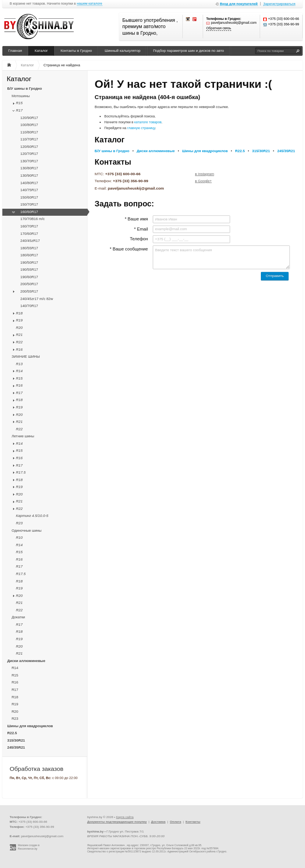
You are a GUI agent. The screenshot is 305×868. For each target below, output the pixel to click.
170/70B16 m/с (33, 219)
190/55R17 (29, 270)
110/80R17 (29, 132)
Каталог (41, 51)
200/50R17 (29, 284)
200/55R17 (29, 291)
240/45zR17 (30, 241)
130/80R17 (29, 168)
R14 (19, 371)
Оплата (176, 822)
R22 (19, 342)
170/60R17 (29, 234)
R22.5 (12, 733)
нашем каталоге (90, 4)
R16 (19, 350)
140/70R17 (29, 306)
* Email (141, 229)
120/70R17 (29, 154)
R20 (19, 328)
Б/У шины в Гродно (25, 89)
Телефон (139, 239)
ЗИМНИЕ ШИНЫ (26, 357)
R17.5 (21, 472)
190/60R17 (29, 277)
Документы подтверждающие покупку (117, 822)
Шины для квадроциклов (30, 726)
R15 (19, 103)
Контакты (193, 822)
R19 (19, 320)
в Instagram (204, 174)
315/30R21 (16, 740)
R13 (19, 364)
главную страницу (141, 128)
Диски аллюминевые (26, 661)
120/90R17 (29, 118)
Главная (15, 51)
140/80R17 (29, 183)
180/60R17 (29, 255)
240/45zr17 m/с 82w (37, 299)
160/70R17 (29, 226)
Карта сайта (125, 817)
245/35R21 (16, 747)
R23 (19, 523)
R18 (19, 313)
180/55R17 (29, 248)
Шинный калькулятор (123, 51)
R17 (19, 110)
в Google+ (203, 181)
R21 (19, 335)
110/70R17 (29, 139)
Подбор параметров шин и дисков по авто (189, 51)
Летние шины (23, 436)
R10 (19, 538)
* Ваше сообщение (129, 249)
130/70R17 (29, 161)
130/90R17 (29, 176)
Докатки (18, 617)
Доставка (158, 822)
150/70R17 (29, 204)
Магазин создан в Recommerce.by (29, 847)
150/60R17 (29, 197)
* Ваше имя (136, 219)
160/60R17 (29, 212)
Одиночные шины (27, 531)
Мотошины (21, 96)
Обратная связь (219, 28)
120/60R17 (29, 147)
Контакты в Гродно (76, 51)
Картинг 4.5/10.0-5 (32, 516)
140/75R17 (29, 190)
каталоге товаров (148, 122)
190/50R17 (29, 263)
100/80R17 (29, 125)
